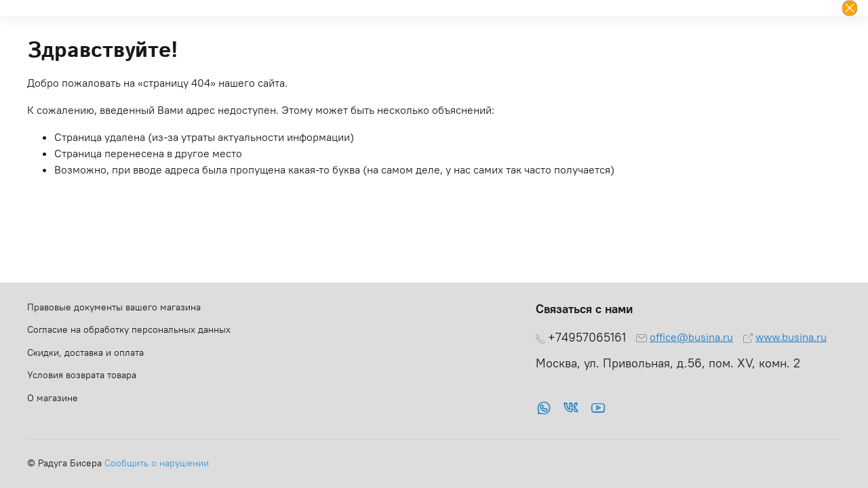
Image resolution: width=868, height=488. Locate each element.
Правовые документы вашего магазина (114, 307)
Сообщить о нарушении (157, 463)
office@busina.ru (691, 337)
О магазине (53, 398)
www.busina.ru (791, 337)
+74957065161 (587, 338)
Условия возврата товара (82, 375)
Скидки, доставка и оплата (85, 352)
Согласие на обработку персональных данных (129, 329)
